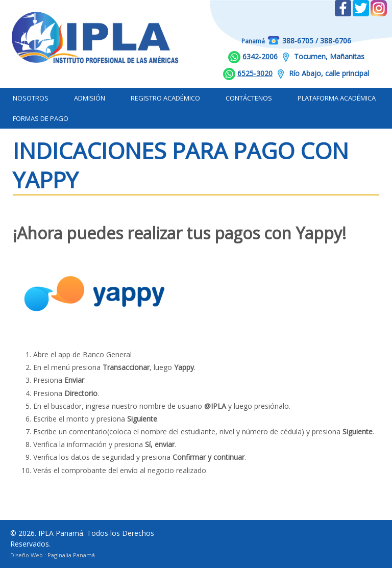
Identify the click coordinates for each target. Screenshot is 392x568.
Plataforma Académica (337, 98)
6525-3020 (255, 73)
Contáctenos (249, 98)
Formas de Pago (41, 118)
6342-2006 (260, 56)
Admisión (90, 98)
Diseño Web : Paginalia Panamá (53, 555)
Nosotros (31, 98)
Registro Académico (165, 98)
